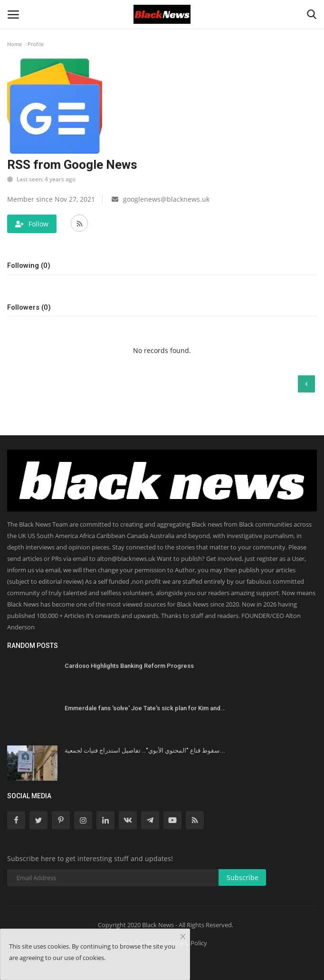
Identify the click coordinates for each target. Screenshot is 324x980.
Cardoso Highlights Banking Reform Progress (129, 666)
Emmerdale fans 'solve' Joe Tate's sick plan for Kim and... (145, 708)
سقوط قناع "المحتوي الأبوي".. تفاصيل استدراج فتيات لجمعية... (145, 750)
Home (14, 44)
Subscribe (243, 877)
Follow (32, 224)
